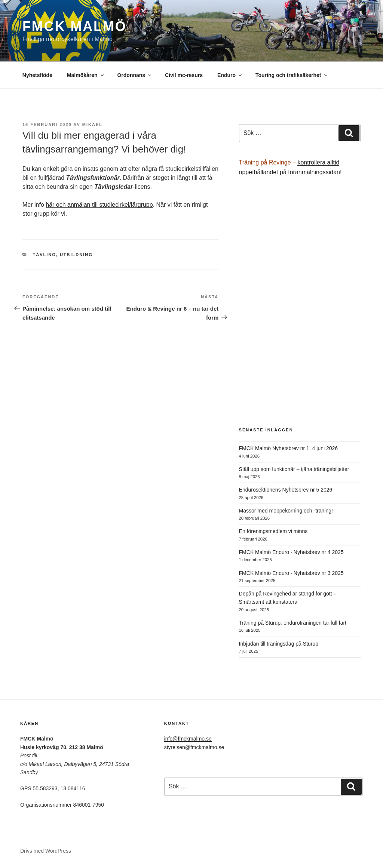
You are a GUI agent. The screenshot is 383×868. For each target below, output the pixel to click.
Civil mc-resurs (184, 75)
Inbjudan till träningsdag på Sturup (279, 644)
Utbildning (76, 255)
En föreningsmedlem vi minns (273, 531)
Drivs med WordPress (46, 851)
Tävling (45, 255)
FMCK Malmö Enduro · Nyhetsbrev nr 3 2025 (291, 573)
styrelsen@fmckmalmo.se (194, 747)
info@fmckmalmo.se (188, 739)
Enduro (230, 75)
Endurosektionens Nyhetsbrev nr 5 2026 (286, 490)
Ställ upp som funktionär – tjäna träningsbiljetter (294, 469)
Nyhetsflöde (37, 75)
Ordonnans (135, 75)
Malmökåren (86, 75)
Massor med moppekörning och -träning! (286, 511)
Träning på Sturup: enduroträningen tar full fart (293, 623)
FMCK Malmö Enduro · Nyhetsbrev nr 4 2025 (291, 552)
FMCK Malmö (75, 26)
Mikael (92, 124)
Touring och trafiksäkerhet (292, 75)
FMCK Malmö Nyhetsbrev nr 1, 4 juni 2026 (289, 448)
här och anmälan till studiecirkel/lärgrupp (99, 205)
